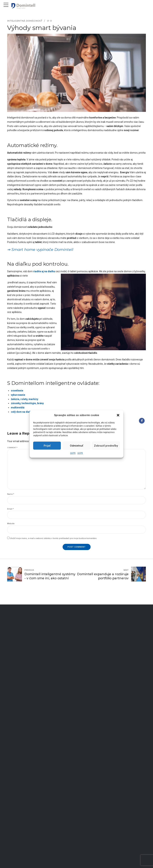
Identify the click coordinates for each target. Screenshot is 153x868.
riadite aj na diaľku (44, 271)
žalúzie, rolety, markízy (25, 399)
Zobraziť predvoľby (106, 446)
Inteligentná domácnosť (25, 21)
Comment (12, 448)
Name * (11, 494)
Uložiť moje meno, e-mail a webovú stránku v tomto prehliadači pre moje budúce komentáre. (53, 538)
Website (11, 524)
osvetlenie (17, 391)
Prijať (47, 446)
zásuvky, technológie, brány (27, 403)
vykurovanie (18, 395)
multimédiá (18, 408)
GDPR (73, 453)
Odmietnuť (76, 446)
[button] (118, 415)
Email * (10, 509)
